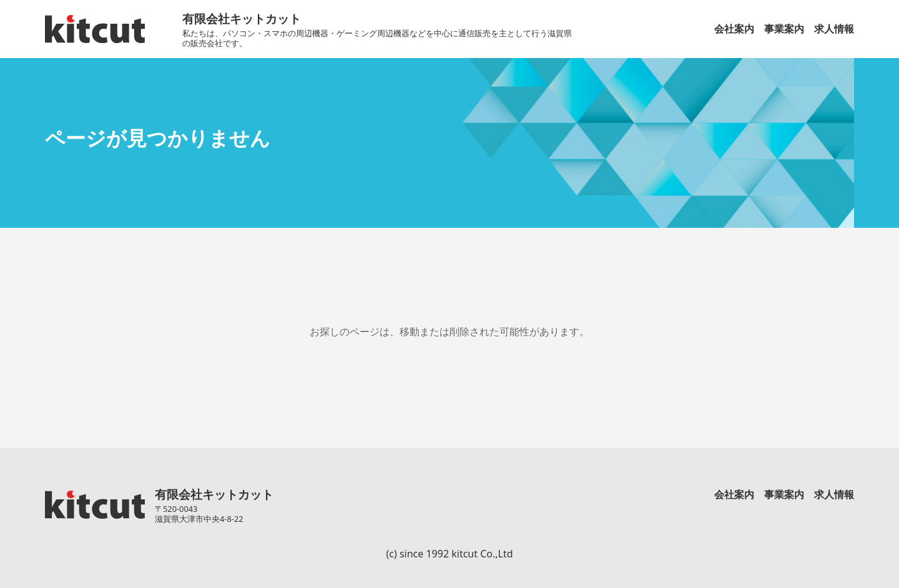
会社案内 (734, 29)
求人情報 (834, 29)
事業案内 (784, 29)
